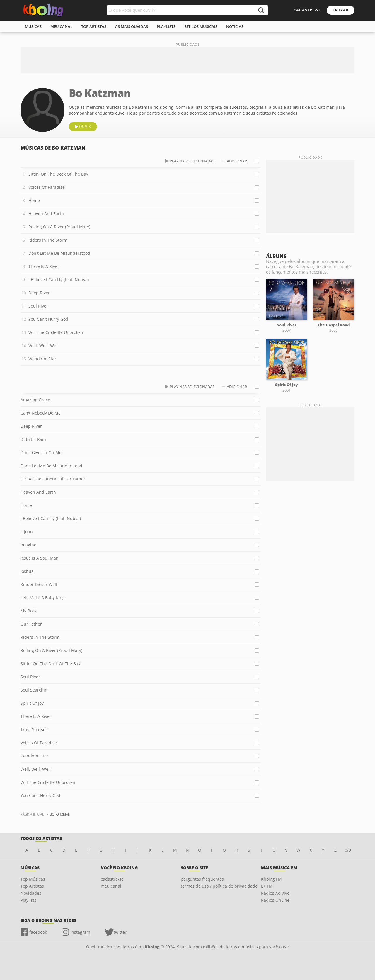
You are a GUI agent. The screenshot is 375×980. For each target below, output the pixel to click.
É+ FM (267, 886)
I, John (27, 532)
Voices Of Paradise (47, 187)
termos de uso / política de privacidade (219, 886)
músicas (33, 26)
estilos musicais (201, 26)
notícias (235, 26)
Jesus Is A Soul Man (40, 558)
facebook (38, 932)
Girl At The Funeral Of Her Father (53, 479)
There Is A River (44, 266)
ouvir (85, 126)
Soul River (38, 306)
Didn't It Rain (33, 439)
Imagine (28, 545)
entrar (341, 10)
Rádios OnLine (275, 900)
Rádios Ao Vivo (275, 893)
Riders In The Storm (48, 240)
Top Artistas (32, 886)
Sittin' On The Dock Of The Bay (58, 174)
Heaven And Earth (46, 214)
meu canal (61, 26)
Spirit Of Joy (32, 703)
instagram (80, 932)
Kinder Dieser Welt (39, 584)
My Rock (29, 611)
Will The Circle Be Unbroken (56, 332)
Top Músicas (33, 879)
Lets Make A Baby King (43, 598)
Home (34, 200)
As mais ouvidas (132, 26)
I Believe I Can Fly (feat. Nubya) (59, 280)
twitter (120, 932)
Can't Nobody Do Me (41, 413)
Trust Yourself (34, 730)
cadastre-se (307, 10)
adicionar (237, 161)
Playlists (28, 900)
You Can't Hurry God (48, 319)
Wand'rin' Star (42, 359)
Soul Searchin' (34, 690)
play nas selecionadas (192, 161)
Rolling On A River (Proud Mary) (59, 227)
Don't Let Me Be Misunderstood (59, 253)
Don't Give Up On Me (41, 452)
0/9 (348, 850)
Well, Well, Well (44, 345)
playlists (166, 26)
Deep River (39, 293)
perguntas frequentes (202, 879)
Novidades (31, 893)
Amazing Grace (35, 400)
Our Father (31, 624)
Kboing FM (271, 879)
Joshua (27, 571)
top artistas (94, 26)
